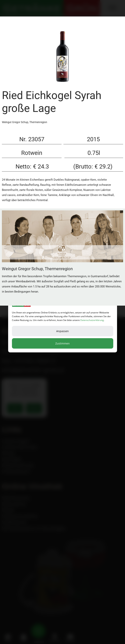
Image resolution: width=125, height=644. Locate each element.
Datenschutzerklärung (92, 320)
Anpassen (62, 331)
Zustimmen (62, 343)
